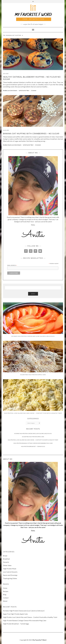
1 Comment (34, 91)
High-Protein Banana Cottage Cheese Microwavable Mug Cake (33, 443)
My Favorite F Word (39, 640)
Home (5, 588)
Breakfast (5, 91)
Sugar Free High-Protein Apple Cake (33, 437)
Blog (5, 594)
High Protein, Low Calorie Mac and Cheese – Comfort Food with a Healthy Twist (33, 440)
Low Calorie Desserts (12, 91)
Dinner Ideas (7, 565)
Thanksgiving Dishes (10, 578)
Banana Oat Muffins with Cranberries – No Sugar (31, 134)
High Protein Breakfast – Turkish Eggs (33, 446)
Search (33, 294)
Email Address (12, 265)
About (5, 601)
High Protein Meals (10, 569)
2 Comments (38, 145)
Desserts (10, 145)
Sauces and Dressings (10, 575)
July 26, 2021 (6, 130)
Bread (5, 556)
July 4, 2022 (6, 74)
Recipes (6, 591)
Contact (6, 598)
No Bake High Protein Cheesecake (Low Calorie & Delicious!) (33, 433)
